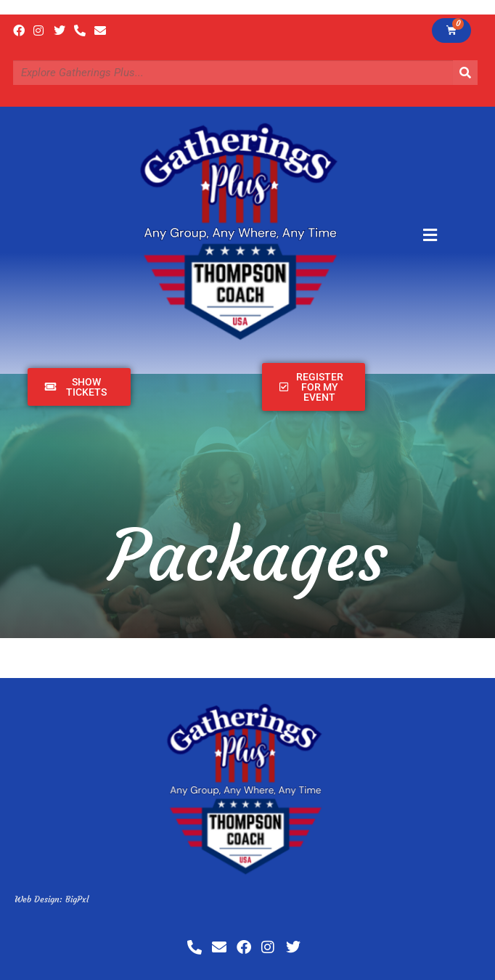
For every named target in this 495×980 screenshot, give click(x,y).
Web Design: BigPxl (52, 899)
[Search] (465, 73)
